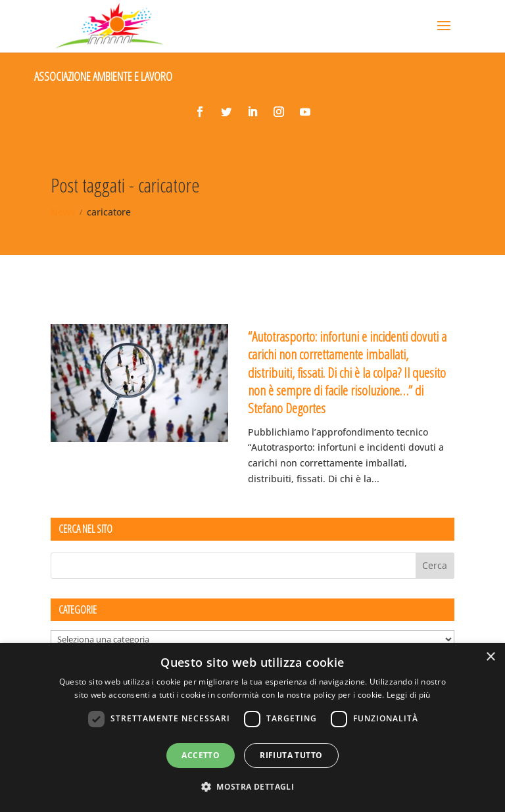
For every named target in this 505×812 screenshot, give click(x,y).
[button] (252, 787)
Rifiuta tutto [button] (291, 755)
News (63, 212)
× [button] (490, 657)
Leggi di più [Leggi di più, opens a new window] (409, 695)
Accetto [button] (201, 755)
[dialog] (252, 728)
